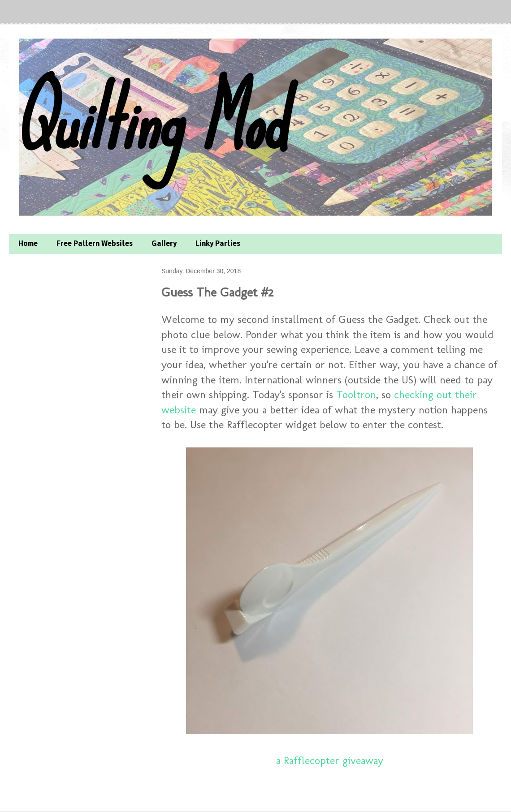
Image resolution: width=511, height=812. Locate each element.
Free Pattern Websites (95, 244)
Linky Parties (218, 244)
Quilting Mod (149, 120)
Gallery (164, 244)
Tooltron (356, 394)
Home (28, 244)
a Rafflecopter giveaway (330, 760)
